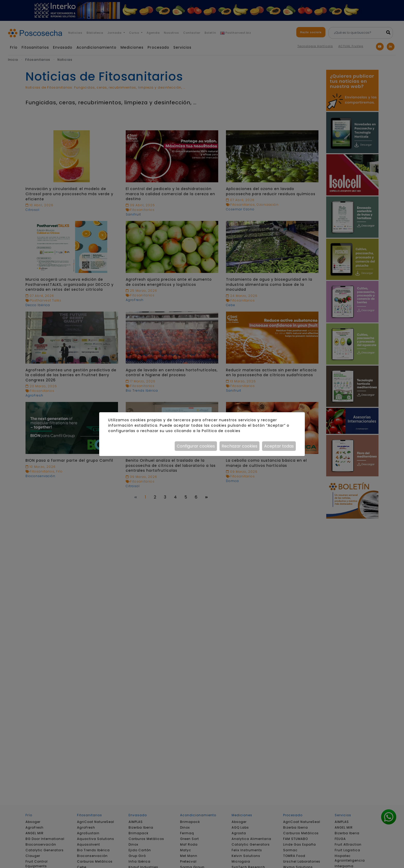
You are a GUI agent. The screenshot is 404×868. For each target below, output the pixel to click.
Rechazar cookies (239, 446)
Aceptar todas (279, 446)
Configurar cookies (196, 446)
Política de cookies (221, 431)
